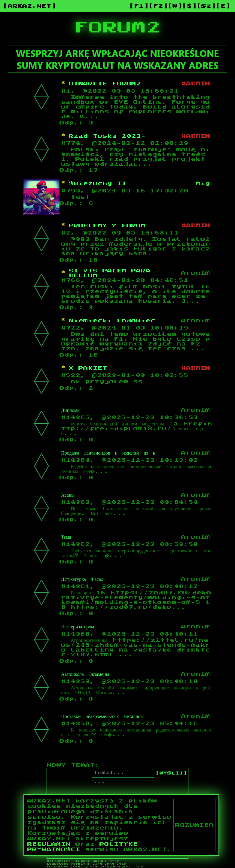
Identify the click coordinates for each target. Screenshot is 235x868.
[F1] (139, 6)
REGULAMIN (49, 844)
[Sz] (206, 6)
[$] (189, 6)
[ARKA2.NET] (29, 6)
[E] (223, 6)
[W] (175, 6)
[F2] (158, 6)
